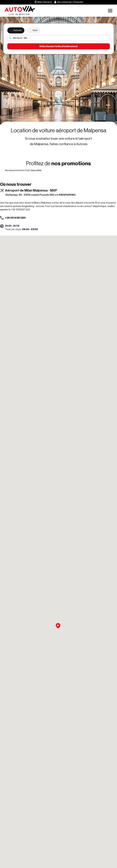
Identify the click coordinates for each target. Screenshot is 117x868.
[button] (58, 626)
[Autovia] (20, 11)
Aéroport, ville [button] (20, 38)
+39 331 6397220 (15, 218)
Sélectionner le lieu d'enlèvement (59, 46)
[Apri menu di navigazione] (110, 11)
